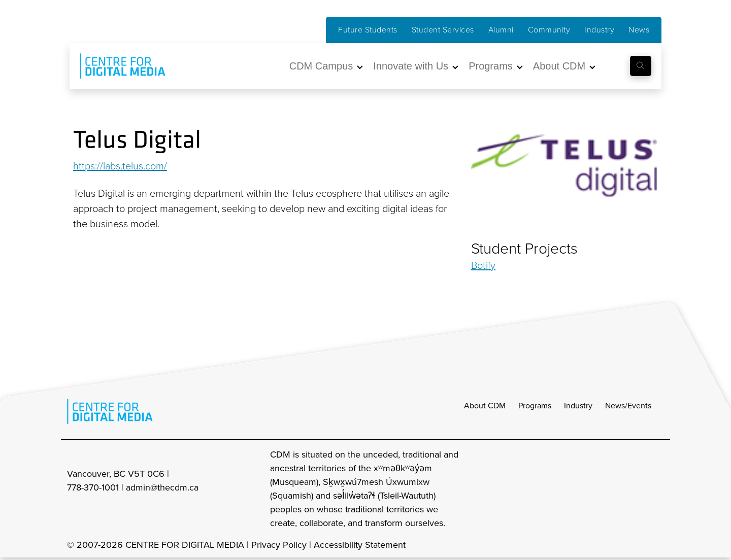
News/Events (628, 406)
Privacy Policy (279, 545)
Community (549, 30)
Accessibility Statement (360, 545)
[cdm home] (115, 66)
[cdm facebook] (612, 489)
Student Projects (524, 249)
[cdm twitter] (635, 489)
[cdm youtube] (657, 489)
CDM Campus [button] (321, 66)
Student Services (443, 30)
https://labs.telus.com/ (120, 166)
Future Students (368, 30)
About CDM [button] (559, 66)
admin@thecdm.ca (162, 487)
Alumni (501, 30)
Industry (599, 30)
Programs (535, 406)
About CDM (485, 406)
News (639, 30)
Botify (483, 265)
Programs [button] (491, 66)
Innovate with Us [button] (411, 66)
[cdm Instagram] (590, 489)
